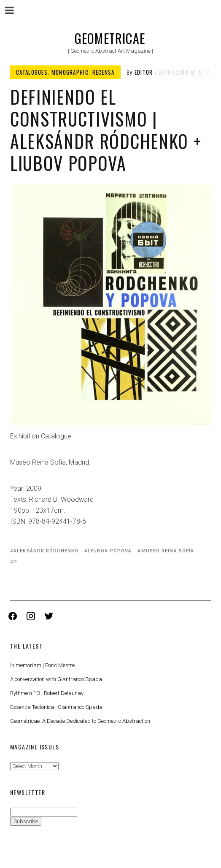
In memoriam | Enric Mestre (42, 665)
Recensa (104, 72)
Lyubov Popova (110, 551)
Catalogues (32, 72)
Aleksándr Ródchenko (46, 551)
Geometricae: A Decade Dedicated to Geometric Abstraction (80, 721)
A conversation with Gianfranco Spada (56, 679)
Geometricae (110, 38)
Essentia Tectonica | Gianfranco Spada (56, 707)
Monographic (70, 72)
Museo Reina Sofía (168, 551)
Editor (144, 72)
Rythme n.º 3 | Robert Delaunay (47, 693)
